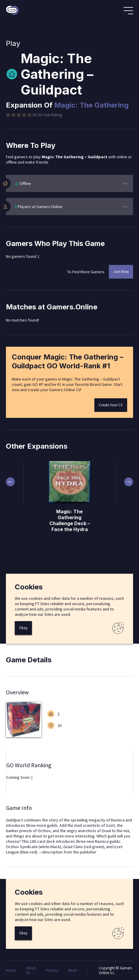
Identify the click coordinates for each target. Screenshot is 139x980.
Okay (23, 628)
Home (11, 971)
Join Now (121, 272)
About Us (31, 971)
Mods (73, 971)
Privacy (52, 971)
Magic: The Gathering (91, 105)
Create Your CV (111, 405)
